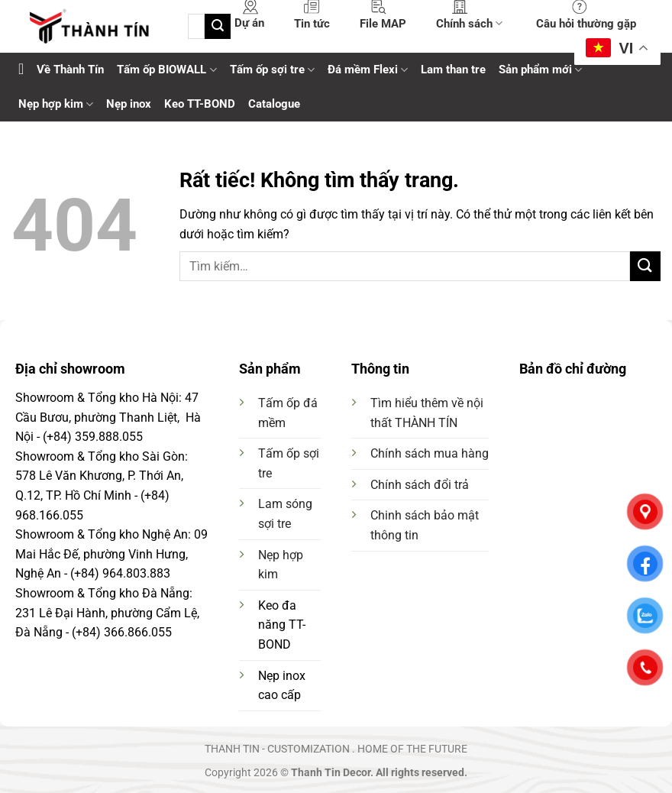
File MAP (383, 24)
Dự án (249, 23)
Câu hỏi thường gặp (586, 24)
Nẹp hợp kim (56, 104)
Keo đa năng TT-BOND (282, 625)
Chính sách (469, 23)
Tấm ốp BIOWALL (166, 70)
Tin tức (312, 24)
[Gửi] (218, 27)
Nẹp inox (129, 104)
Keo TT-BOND (200, 104)
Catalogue (274, 104)
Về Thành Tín (70, 70)
